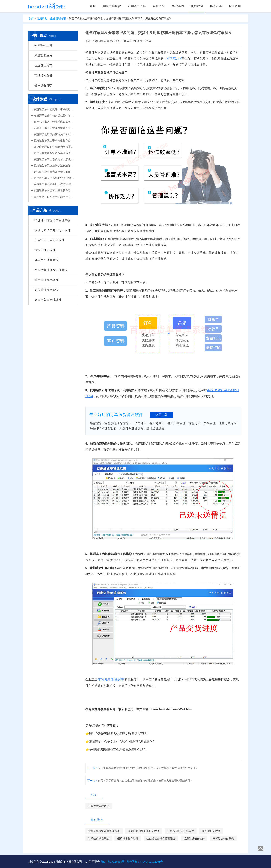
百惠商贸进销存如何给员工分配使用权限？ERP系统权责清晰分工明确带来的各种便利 (54, 134)
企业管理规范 (58, 18)
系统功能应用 (43, 55)
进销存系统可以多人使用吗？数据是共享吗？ (119, 734)
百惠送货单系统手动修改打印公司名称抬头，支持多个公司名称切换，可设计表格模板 (54, 140)
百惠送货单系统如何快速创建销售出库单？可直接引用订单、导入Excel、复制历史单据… (54, 166)
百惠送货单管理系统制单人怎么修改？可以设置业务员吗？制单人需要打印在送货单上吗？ (54, 159)
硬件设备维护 (43, 85)
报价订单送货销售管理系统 (52, 220)
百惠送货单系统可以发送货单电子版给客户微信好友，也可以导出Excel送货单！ (54, 190)
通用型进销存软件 (46, 280)
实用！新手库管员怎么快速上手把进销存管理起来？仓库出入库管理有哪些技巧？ (145, 781)
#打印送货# (174, 58)
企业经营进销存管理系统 (51, 270)
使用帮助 (197, 6)
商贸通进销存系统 (46, 290)
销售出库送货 (112, 6)
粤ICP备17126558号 (113, 862)
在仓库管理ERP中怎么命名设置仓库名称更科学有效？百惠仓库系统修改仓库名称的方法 (54, 147)
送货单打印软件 (45, 250)
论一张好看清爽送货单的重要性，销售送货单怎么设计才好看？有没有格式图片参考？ (148, 768)
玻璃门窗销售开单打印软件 (52, 230)
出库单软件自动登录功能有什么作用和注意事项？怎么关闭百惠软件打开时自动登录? (54, 197)
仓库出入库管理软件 (48, 300)
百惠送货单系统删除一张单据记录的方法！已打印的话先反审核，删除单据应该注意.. (54, 109)
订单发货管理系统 (99, 806)
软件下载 (159, 6)
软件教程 (235, 6)
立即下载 (161, 415)
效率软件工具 (43, 45)
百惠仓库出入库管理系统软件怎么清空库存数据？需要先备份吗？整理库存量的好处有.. (54, 128)
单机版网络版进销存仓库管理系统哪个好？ (118, 749)
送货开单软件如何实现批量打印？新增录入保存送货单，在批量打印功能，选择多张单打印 (54, 115)
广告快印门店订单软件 (49, 240)
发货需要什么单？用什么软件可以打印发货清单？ (122, 742)
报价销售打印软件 (128, 838)
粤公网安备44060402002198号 (145, 862)
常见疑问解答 (43, 75)
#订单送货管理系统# (111, 679)
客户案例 (178, 6)
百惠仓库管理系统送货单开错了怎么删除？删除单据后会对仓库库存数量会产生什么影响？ (54, 153)
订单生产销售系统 (46, 260)
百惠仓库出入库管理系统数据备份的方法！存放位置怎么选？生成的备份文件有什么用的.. (54, 122)
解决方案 (216, 6)
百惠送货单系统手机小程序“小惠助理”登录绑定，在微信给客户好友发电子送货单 (54, 184)
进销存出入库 (137, 6)
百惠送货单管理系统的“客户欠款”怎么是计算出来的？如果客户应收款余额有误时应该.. (54, 178)
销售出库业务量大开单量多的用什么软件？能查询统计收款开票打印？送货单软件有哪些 (54, 172)
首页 (93, 6)
